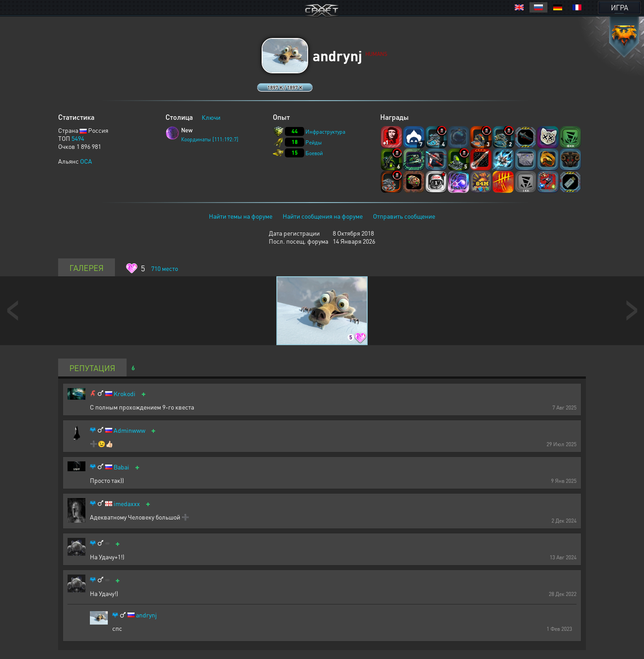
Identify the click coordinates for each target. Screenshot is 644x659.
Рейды (314, 142)
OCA (86, 161)
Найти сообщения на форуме (323, 216)
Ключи (211, 117)
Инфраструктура (325, 132)
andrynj (146, 615)
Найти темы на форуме (241, 216)
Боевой (314, 153)
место (165, 268)
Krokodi (125, 394)
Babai (121, 467)
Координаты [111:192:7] (210, 139)
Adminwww (129, 430)
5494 (78, 138)
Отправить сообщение (404, 216)
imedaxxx (127, 504)
